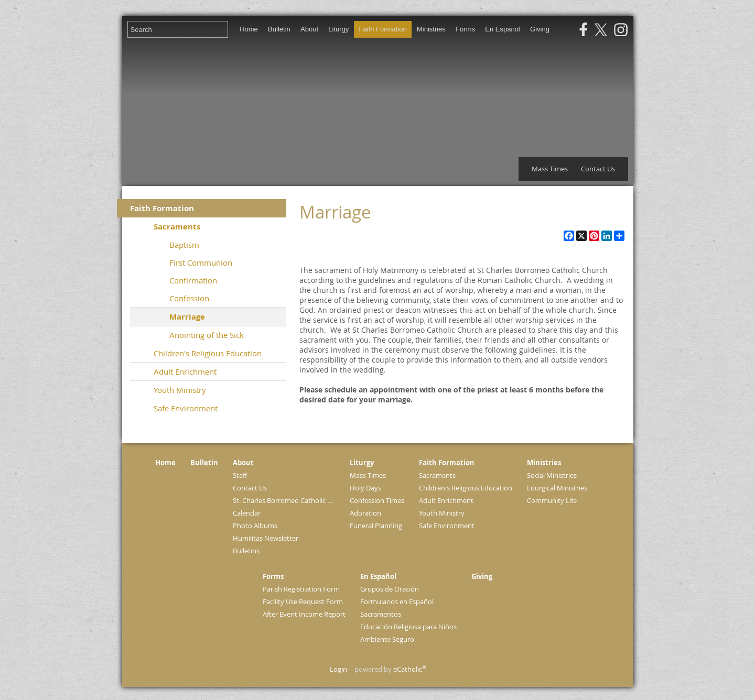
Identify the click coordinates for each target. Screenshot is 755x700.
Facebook (584, 30)
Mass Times (550, 169)
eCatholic (409, 669)
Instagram (621, 30)
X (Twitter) (601, 30)
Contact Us (598, 169)
